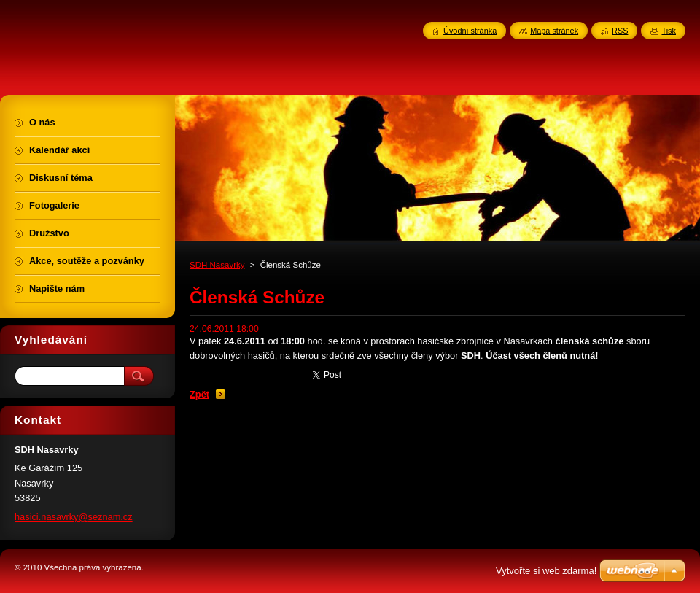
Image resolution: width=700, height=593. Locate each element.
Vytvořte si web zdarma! (546, 571)
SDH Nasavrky (217, 265)
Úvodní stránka (470, 31)
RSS (620, 31)
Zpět (199, 394)
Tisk (669, 31)
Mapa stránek (554, 31)
